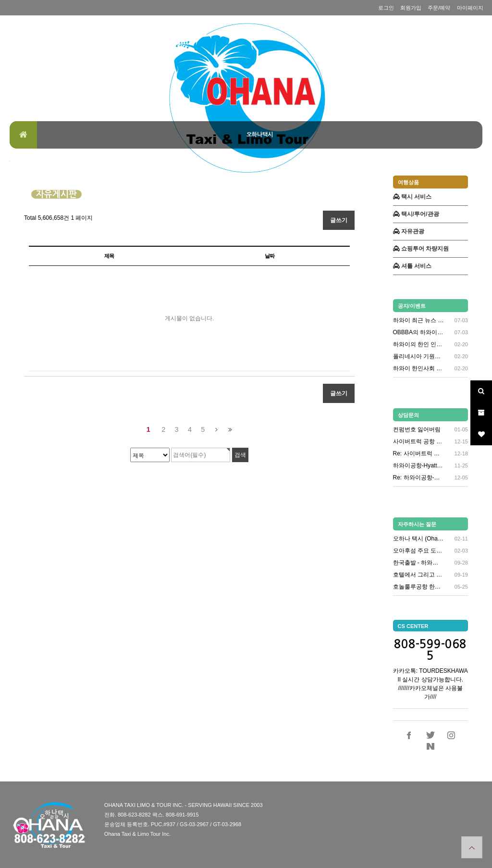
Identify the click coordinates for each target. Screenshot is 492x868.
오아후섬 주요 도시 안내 (418, 551)
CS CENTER (413, 626)
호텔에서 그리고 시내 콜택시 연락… (418, 575)
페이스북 (409, 735)
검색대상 (10, 161)
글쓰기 (339, 220)
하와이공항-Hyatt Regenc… (418, 465)
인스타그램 (451, 735)
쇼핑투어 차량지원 (421, 249)
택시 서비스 (412, 197)
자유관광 (409, 231)
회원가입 (411, 8)
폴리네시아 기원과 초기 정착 (418, 357)
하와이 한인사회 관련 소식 (418, 369)
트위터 (430, 735)
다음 (216, 430)
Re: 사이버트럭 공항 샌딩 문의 (418, 453)
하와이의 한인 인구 (418, 345)
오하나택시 (260, 135)
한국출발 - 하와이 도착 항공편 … (418, 563)
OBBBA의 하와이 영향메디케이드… (418, 333)
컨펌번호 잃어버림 (417, 429)
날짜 (270, 256)
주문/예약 (439, 8)
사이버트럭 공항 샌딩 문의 (418, 441)
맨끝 (230, 430)
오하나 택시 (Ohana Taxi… (418, 539)
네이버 (430, 746)
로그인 (386, 8)
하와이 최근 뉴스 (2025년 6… (418, 321)
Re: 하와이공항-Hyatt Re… (418, 478)
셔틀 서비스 (412, 266)
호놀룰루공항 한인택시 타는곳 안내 (418, 587)
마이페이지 (470, 8)
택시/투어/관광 (416, 214)
